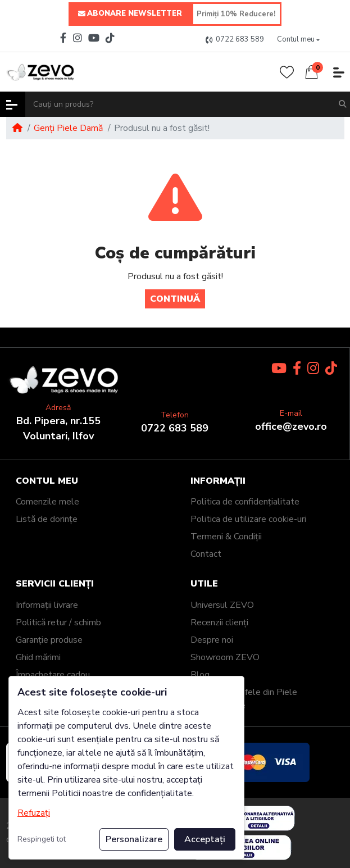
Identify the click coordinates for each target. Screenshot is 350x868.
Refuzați (34, 813)
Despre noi (212, 640)
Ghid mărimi (38, 657)
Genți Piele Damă (68, 128)
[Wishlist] (287, 72)
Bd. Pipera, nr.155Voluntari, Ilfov (58, 428)
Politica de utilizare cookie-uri (248, 519)
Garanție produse (49, 640)
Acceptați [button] (205, 839)
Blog (200, 675)
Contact (206, 554)
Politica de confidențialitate (245, 502)
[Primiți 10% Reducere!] (237, 14)
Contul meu (47, 481)
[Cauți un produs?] (179, 104)
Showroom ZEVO (225, 657)
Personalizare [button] (134, 839)
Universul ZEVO (222, 605)
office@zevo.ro (291, 426)
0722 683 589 (175, 428)
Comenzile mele (47, 502)
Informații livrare (47, 605)
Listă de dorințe (47, 519)
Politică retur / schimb (58, 622)
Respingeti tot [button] (42, 839)
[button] (298, 40)
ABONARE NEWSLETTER (130, 14)
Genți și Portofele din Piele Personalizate (244, 699)
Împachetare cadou (53, 675)
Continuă (175, 299)
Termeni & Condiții (226, 537)
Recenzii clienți (219, 622)
